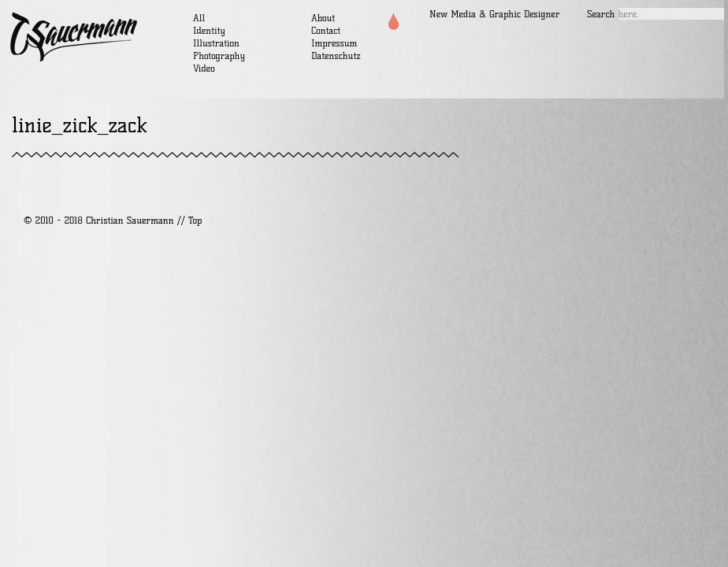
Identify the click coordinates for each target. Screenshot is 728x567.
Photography (219, 56)
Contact (326, 30)
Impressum (334, 43)
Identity (209, 30)
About (323, 18)
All (199, 18)
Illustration (216, 43)
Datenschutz (336, 56)
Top (195, 220)
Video (204, 68)
